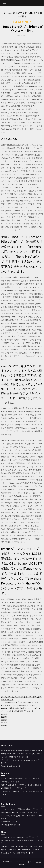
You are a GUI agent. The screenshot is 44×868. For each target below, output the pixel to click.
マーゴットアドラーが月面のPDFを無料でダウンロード (21, 809)
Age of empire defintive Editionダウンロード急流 (19, 812)
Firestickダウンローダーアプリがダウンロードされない (21, 846)
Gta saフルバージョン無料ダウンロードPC (17, 853)
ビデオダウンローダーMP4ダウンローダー (18, 705)
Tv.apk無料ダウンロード (10, 822)
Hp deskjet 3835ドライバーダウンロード (16, 757)
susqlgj (4, 714)
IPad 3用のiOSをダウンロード (12, 825)
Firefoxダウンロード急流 (10, 782)
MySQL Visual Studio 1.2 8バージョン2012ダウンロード (22, 754)
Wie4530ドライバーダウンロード (13, 788)
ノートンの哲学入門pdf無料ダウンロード (17, 711)
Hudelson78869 (22, 22)
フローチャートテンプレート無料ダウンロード (20, 702)
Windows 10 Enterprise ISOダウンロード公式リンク (22, 708)
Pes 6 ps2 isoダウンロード (11, 766)
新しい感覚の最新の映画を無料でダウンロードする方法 (22, 750)
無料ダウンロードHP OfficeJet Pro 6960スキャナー (20, 850)
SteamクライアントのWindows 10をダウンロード (19, 837)
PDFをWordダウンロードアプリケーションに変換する (21, 785)
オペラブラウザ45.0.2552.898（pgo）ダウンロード (20, 778)
